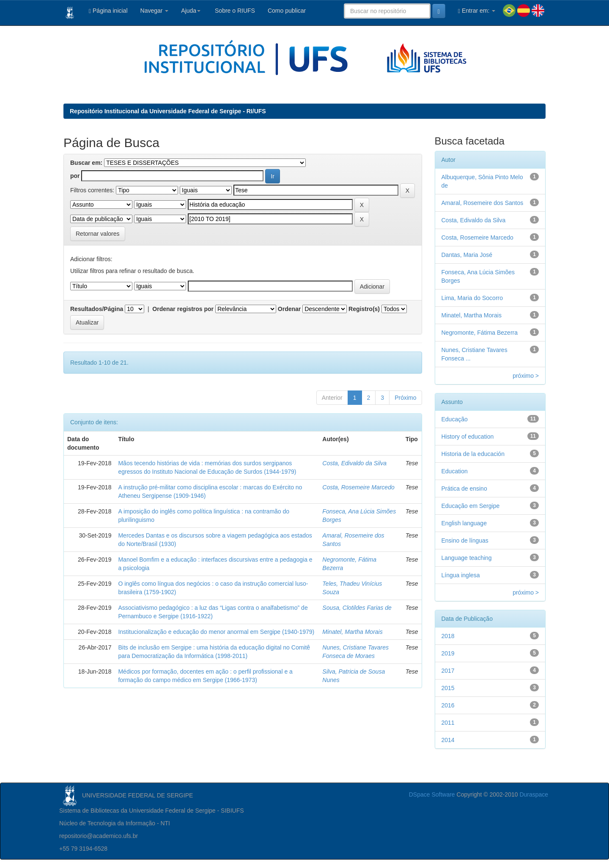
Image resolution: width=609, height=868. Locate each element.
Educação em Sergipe (471, 506)
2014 (448, 740)
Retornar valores (98, 234)
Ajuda (191, 11)
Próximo (405, 398)
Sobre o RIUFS (234, 11)
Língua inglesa (461, 575)
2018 (448, 636)
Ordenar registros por (183, 309)
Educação (455, 419)
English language (464, 523)
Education (455, 471)
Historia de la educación (473, 454)
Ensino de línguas (465, 540)
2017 (448, 671)
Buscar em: (86, 163)
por (75, 176)
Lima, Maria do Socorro (472, 298)
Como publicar (287, 11)
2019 (448, 653)
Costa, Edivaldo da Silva (354, 463)
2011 (448, 723)
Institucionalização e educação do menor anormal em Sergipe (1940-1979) (216, 632)
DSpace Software (432, 794)
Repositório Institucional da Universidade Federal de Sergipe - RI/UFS (168, 111)
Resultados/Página (97, 309)
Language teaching (467, 558)
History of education (468, 437)
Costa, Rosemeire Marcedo (358, 487)
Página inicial (108, 11)
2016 (448, 705)
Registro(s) (364, 309)
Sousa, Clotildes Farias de (357, 608)
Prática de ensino (464, 489)
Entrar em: (477, 11)
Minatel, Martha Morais (352, 632)
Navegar (155, 11)
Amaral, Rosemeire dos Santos (483, 203)
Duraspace (534, 794)
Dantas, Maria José (467, 255)
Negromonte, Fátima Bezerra (480, 333)
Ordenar (289, 309)
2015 (448, 688)
